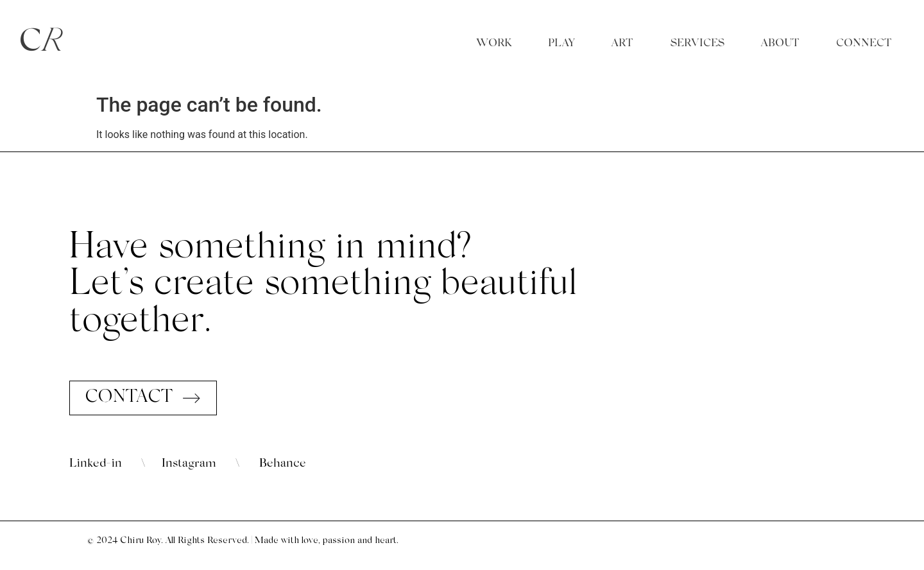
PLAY (561, 44)
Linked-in (96, 464)
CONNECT (864, 44)
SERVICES (697, 44)
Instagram (189, 464)
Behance (283, 464)
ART (622, 44)
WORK (494, 44)
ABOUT (780, 44)
